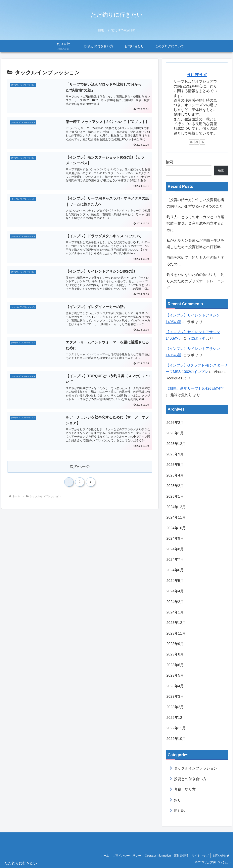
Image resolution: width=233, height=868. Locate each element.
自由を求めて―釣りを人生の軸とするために (195, 261)
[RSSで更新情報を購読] (203, 142)
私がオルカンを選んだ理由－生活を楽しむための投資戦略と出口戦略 (195, 244)
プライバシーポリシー (126, 856)
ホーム (103, 856)
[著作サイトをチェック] (191, 142)
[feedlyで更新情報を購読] (197, 142)
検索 (169, 162)
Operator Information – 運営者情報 (165, 856)
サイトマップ (200, 856)
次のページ (80, 470)
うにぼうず (197, 75)
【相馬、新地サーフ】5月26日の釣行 (196, 388)
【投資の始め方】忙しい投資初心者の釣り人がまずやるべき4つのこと (195, 203)
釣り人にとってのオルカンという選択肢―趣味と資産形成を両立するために (195, 223)
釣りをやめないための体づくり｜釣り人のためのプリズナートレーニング (195, 281)
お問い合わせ (221, 856)
